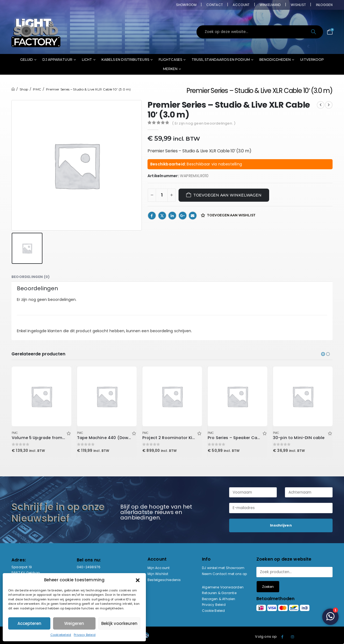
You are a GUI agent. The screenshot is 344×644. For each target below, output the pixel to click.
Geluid (27, 60)
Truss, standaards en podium (221, 60)
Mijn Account (159, 568)
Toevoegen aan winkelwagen (227, 195)
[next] (329, 105)
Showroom (186, 5)
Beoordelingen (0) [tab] (30, 277)
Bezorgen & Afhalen (219, 599)
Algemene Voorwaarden (223, 587)
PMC (15, 433)
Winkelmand (270, 5)
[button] (138, 580)
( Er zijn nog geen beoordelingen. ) (204, 123)
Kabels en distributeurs (125, 60)
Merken (170, 69)
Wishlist (298, 5)
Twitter (162, 216)
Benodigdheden (275, 60)
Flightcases (170, 60)
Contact (215, 5)
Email (193, 216)
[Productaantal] (162, 195)
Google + (183, 216)
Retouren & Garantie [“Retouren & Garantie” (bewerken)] (219, 593)
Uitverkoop (312, 60)
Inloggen (324, 5)
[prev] (321, 105)
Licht (87, 60)
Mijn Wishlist (158, 574)
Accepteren (29, 623)
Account (241, 5)
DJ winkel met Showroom (223, 568)
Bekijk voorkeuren (119, 623)
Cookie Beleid (214, 611)
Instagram (293, 637)
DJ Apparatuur (57, 60)
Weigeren (74, 623)
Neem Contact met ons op (225, 574)
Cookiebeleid (61, 635)
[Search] (314, 32)
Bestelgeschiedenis (164, 580)
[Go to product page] (41, 396)
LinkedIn (172, 216)
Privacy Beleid (85, 635)
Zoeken (268, 587)
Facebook (152, 216)
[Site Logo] (36, 32)
